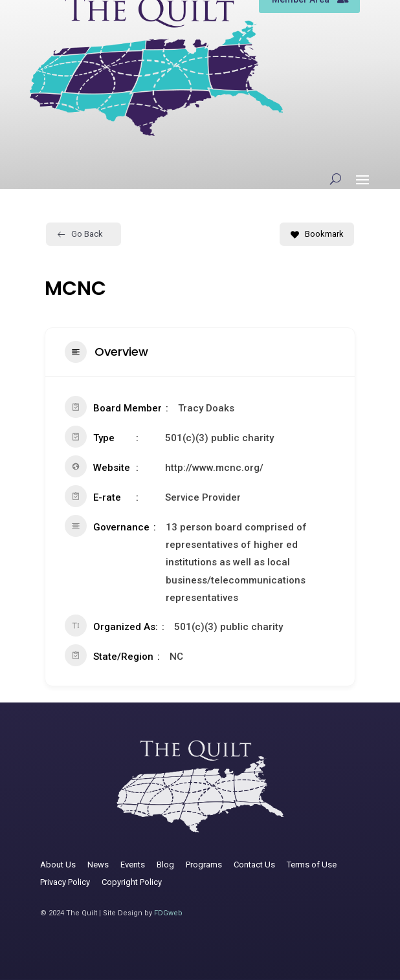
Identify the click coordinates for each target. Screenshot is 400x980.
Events (133, 865)
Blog (165, 865)
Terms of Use (312, 865)
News (98, 865)
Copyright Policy (132, 882)
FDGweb (168, 913)
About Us (58, 865)
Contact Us (254, 865)
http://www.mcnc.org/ (214, 468)
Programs (204, 865)
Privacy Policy (65, 882)
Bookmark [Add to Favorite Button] (317, 234)
